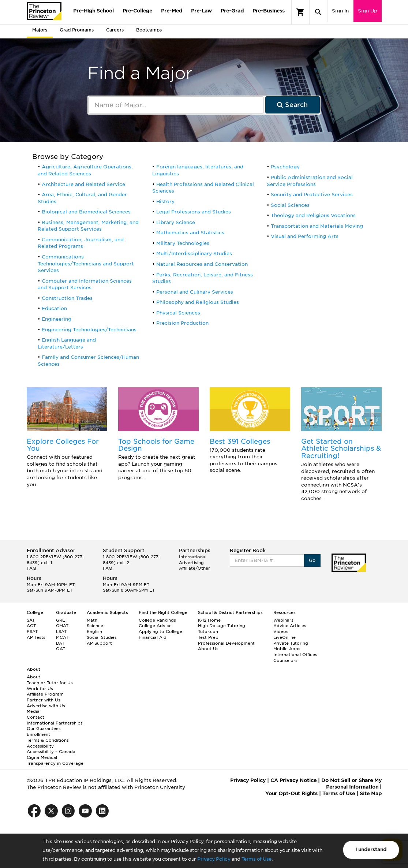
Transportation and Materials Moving (317, 226)
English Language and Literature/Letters (67, 343)
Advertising (191, 563)
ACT (31, 626)
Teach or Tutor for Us (50, 683)
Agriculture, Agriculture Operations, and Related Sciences (85, 170)
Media (33, 711)
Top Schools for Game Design (156, 445)
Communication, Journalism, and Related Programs (81, 243)
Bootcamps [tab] (149, 30)
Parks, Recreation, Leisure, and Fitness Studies (203, 278)
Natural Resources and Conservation (202, 264)
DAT (60, 643)
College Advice (155, 626)
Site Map (371, 794)
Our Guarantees (44, 729)
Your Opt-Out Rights (291, 794)
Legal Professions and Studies (194, 212)
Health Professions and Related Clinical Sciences (203, 188)
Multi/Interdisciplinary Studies (194, 254)
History (165, 202)
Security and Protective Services (312, 195)
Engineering (57, 319)
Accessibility (40, 746)
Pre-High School (93, 11)
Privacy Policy (214, 859)
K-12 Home (209, 620)
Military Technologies (183, 243)
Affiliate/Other (194, 568)
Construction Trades (67, 298)
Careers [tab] (115, 30)
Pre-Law (201, 11)
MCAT (62, 637)
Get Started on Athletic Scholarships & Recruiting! (341, 449)
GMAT (62, 626)
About (33, 677)
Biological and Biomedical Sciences (86, 212)
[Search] (318, 12)
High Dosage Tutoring (222, 626)
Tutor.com (209, 632)
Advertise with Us (46, 706)
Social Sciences (290, 205)
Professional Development (226, 643)
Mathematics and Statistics (190, 233)
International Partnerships (55, 723)
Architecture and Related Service (83, 184)
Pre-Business (269, 11)
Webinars (283, 620)
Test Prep (208, 637)
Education (54, 308)
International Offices (295, 655)
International (193, 557)
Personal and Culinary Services (195, 292)
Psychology (285, 167)
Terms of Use (257, 859)
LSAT (61, 632)
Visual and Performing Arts (305, 236)
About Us (208, 649)
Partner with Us (44, 700)
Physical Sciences (178, 313)
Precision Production (182, 323)
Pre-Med (172, 11)
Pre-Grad (232, 11)
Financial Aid (153, 637)
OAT (61, 649)
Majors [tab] (40, 30)
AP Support (99, 643)
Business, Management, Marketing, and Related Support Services (88, 226)
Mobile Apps (287, 649)
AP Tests (36, 637)
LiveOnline (285, 637)
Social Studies (102, 637)
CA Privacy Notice (293, 780)
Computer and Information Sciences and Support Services (85, 284)
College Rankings (157, 620)
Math (92, 620)
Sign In (340, 11)
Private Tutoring (291, 643)
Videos (281, 632)
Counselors (285, 660)
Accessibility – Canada (51, 752)
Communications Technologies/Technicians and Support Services (86, 264)
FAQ (31, 568)
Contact (35, 717)
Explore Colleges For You (63, 445)
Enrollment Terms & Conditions (48, 737)
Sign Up (368, 11)
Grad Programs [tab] (77, 30)
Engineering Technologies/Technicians (89, 330)
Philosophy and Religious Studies (198, 302)
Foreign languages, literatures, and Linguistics (198, 170)
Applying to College (160, 632)
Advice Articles (290, 626)
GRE (61, 620)
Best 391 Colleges (240, 441)
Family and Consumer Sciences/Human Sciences (88, 361)
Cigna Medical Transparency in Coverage (55, 760)
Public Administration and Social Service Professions (310, 181)
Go (312, 560)
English (94, 632)
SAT (31, 620)
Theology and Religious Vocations (313, 215)
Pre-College (137, 11)
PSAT (32, 632)
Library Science (176, 222)
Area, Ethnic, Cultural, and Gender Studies (82, 198)
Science (95, 626)
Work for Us (40, 689)
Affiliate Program (45, 694)
